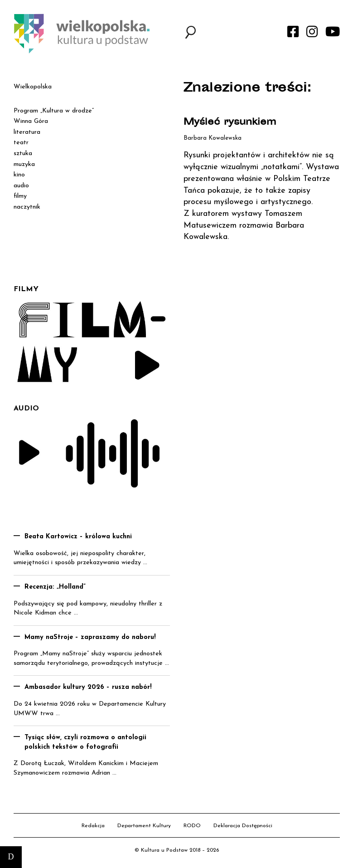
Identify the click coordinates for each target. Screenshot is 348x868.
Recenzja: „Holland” (55, 587)
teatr (21, 143)
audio (21, 186)
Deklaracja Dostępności (243, 826)
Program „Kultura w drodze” (54, 111)
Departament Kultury (144, 826)
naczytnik (27, 207)
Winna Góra (31, 121)
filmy (20, 196)
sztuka (23, 154)
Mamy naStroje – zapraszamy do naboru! (90, 637)
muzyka (24, 164)
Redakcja (93, 826)
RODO (192, 826)
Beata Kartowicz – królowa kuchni (78, 537)
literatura (27, 132)
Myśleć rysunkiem (230, 123)
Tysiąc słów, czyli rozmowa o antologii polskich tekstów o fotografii (85, 742)
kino (19, 175)
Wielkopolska (33, 87)
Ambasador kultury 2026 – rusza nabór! (88, 687)
